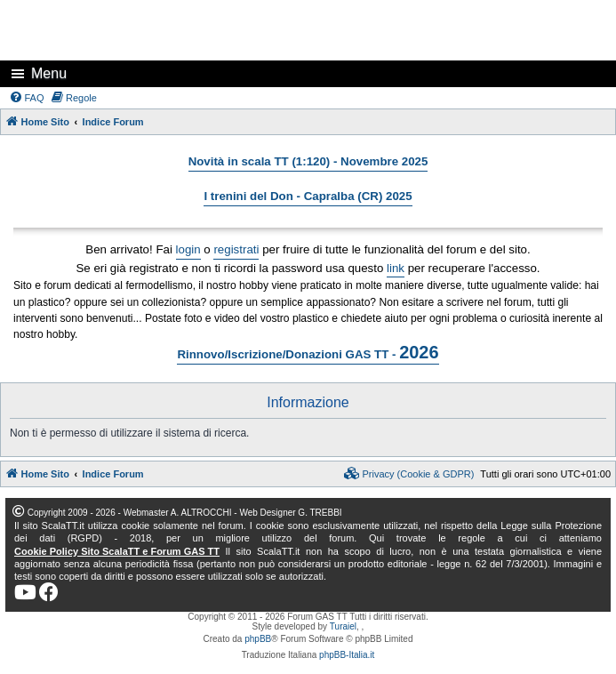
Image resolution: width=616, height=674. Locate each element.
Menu (49, 73)
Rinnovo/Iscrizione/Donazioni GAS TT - (308, 352)
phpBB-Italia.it (347, 655)
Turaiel (343, 626)
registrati (236, 249)
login (188, 249)
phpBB (258, 639)
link (396, 268)
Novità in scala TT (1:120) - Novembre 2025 (308, 161)
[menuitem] (27, 98)
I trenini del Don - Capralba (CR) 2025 (308, 196)
